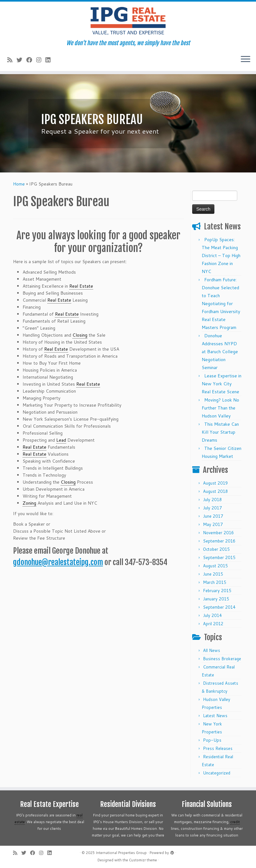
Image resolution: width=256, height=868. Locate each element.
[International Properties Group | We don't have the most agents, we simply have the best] (128, 21)
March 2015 (215, 582)
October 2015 (216, 549)
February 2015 (217, 591)
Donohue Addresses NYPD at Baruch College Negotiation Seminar (220, 352)
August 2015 (215, 566)
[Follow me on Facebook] (31, 60)
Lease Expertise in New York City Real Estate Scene (222, 384)
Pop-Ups (212, 740)
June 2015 (213, 574)
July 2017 (212, 508)
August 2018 (215, 491)
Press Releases (218, 748)
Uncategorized (217, 773)
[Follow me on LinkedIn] (50, 60)
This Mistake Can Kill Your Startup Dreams (220, 432)
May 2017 (213, 524)
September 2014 (219, 607)
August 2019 (215, 483)
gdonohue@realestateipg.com (58, 562)
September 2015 (219, 557)
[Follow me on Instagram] (41, 60)
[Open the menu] (246, 59)
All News (212, 650)
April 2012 (213, 624)
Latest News (215, 716)
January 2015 (216, 599)
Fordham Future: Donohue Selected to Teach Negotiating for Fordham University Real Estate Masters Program (221, 304)
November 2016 (218, 533)
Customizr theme (143, 860)
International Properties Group (121, 853)
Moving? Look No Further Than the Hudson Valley (220, 408)
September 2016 (219, 541)
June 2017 (213, 516)
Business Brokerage (222, 659)
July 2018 (212, 500)
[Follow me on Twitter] (21, 60)
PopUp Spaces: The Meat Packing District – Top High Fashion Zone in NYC (221, 255)
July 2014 (212, 615)
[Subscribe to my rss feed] (12, 60)
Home (19, 184)
